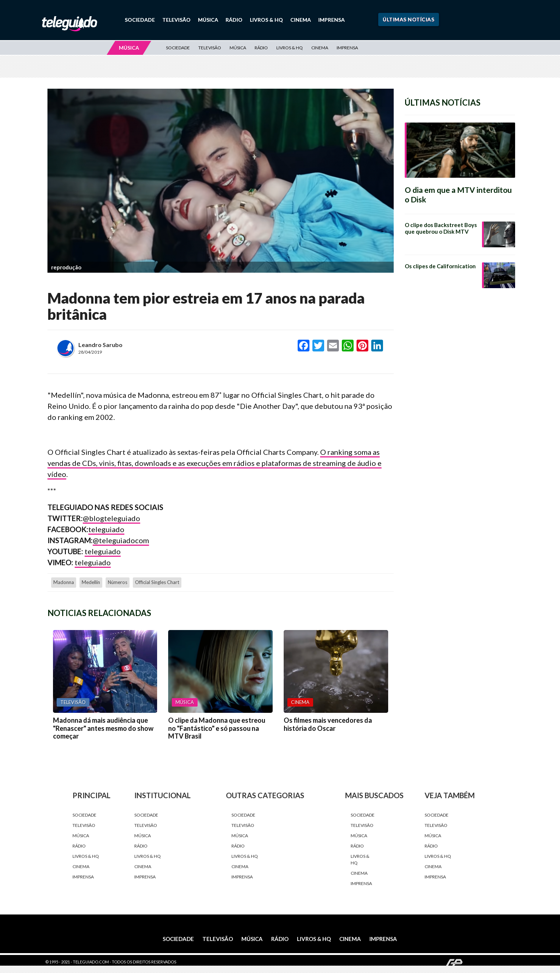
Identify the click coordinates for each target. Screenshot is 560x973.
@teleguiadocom (121, 540)
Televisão (176, 20)
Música (208, 20)
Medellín (91, 582)
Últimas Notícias (408, 19)
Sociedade (140, 20)
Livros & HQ (266, 20)
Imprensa (332, 20)
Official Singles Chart (157, 582)
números (118, 582)
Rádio (234, 20)
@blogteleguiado (111, 518)
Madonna (64, 582)
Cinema (301, 20)
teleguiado (106, 529)
